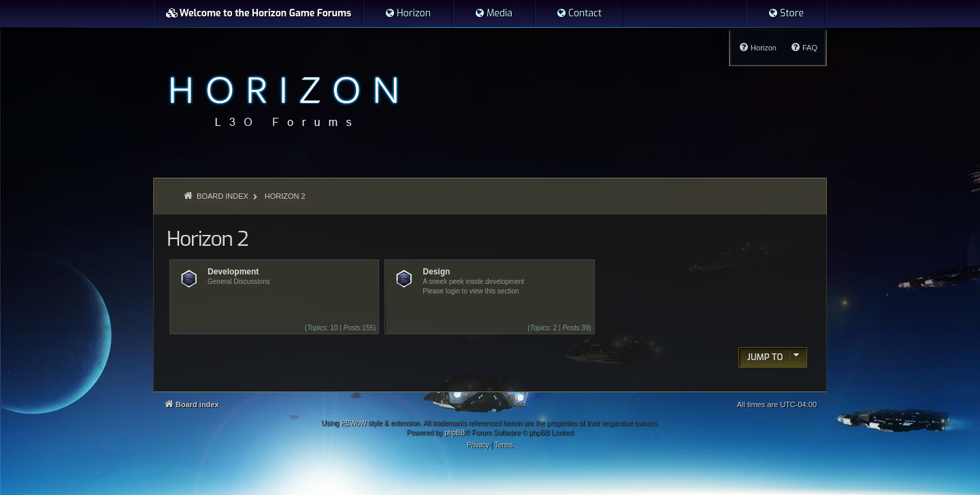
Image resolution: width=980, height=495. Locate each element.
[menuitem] (408, 14)
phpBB (455, 433)
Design (436, 272)
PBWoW (354, 423)
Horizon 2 (207, 239)
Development (233, 272)
